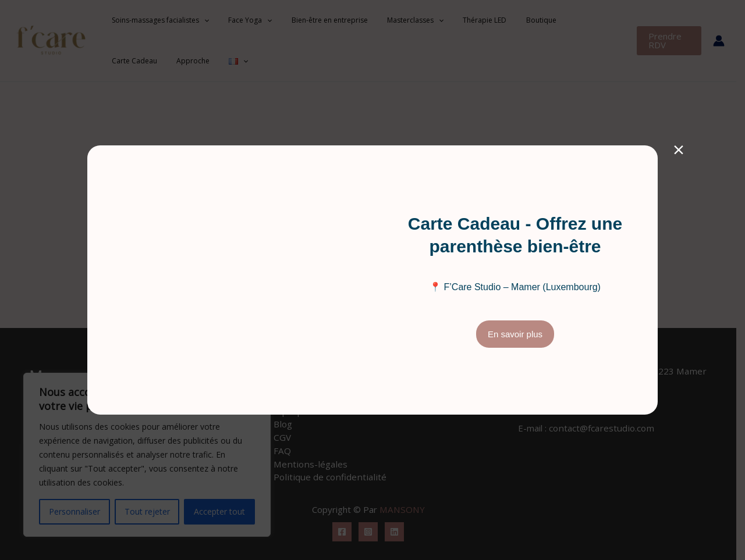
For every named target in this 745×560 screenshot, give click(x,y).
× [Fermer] (679, 149)
